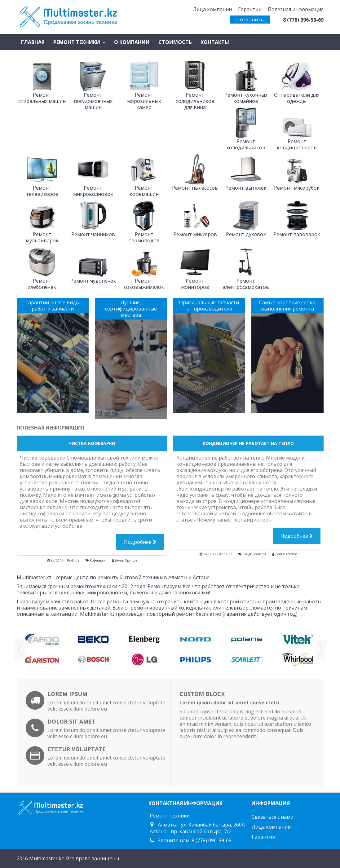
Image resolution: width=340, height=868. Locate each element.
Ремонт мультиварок (42, 237)
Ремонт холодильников (246, 144)
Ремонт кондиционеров (297, 144)
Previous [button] (20, 650)
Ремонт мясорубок (297, 188)
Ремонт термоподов (144, 237)
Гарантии (250, 9)
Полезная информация (296, 9)
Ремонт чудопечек (93, 281)
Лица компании (212, 9)
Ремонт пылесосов (195, 188)
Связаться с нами (273, 817)
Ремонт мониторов (195, 284)
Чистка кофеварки (92, 443)
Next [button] (320, 650)
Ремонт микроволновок (93, 191)
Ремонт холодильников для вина (195, 101)
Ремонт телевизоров (42, 191)
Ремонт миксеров (195, 234)
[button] (79, 42)
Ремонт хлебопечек (42, 284)
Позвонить (250, 20)
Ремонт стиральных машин (42, 98)
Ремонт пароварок (297, 234)
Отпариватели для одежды (297, 98)
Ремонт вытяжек (246, 188)
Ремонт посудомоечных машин (93, 101)
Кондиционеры (254, 554)
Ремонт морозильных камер (144, 101)
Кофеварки (98, 560)
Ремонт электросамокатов (246, 284)
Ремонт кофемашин (144, 191)
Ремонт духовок (246, 234)
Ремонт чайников (93, 234)
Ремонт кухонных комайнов (246, 98)
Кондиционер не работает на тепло (248, 443)
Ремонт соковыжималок (144, 284)
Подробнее (140, 542)
